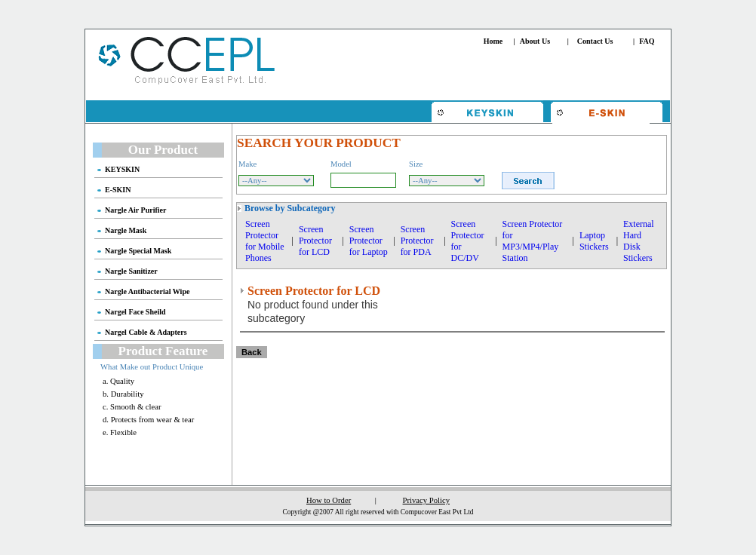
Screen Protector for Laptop (369, 241)
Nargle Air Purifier (135, 210)
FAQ (647, 41)
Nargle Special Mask (138, 251)
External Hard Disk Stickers (639, 241)
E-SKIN (118, 190)
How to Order (329, 500)
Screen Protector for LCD (315, 241)
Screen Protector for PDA (417, 241)
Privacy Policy (426, 500)
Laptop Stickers (594, 241)
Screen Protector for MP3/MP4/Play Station (533, 241)
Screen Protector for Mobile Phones (265, 241)
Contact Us (595, 41)
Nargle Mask (126, 230)
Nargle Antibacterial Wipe (147, 291)
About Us (535, 41)
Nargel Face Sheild (135, 312)
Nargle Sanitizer (131, 271)
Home (493, 41)
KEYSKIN (122, 169)
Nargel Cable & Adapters (146, 332)
